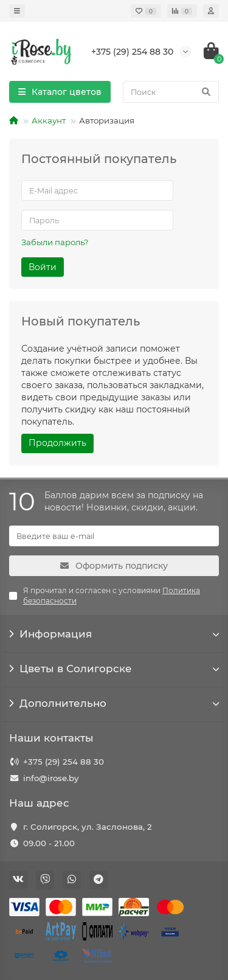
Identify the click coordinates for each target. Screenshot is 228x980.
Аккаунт (49, 120)
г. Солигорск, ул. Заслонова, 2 (88, 827)
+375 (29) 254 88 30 (64, 762)
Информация (114, 634)
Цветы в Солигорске (114, 669)
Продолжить (57, 443)
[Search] (171, 92)
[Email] (114, 536)
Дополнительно (114, 703)
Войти (43, 267)
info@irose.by (51, 778)
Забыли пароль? (55, 242)
